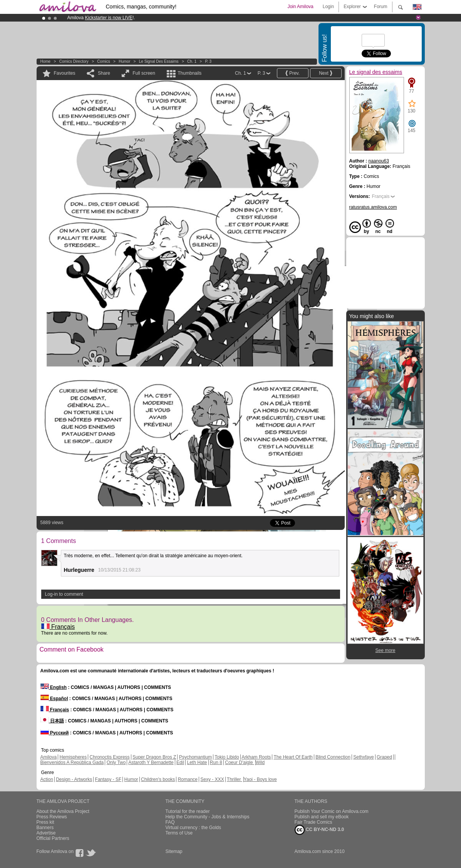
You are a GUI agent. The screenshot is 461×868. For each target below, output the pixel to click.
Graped (384, 757)
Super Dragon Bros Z (154, 757)
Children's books (158, 779)
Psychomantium (195, 757)
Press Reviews (52, 817)
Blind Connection (333, 757)
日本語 (52, 721)
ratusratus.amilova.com (373, 207)
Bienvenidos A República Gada (72, 762)
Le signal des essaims (159, 61)
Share (104, 73)
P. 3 (209, 61)
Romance (188, 779)
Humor (124, 61)
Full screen (144, 73)
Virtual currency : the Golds (194, 828)
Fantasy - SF (108, 779)
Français (58, 627)
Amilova (49, 757)
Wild (260, 762)
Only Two (116, 762)
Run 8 (216, 762)
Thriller (235, 779)
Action (47, 779)
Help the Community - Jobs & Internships (208, 817)
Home (46, 61)
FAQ (170, 822)
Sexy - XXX (212, 779)
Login (328, 7)
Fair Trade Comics (313, 822)
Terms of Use (179, 833)
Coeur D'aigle (240, 762)
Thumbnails (189, 73)
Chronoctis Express (110, 757)
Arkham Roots (256, 757)
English (54, 687)
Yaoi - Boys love (260, 779)
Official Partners (53, 838)
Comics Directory (74, 61)
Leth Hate (197, 762)
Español (54, 699)
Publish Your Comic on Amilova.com (332, 811)
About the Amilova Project (63, 811)
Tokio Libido (227, 757)
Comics (103, 61)
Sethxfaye (363, 757)
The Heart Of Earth (293, 757)
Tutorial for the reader (188, 811)
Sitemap (174, 851)
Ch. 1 (192, 61)
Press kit (45, 822)
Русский (55, 733)
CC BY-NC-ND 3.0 (319, 830)
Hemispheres (73, 757)
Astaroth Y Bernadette (151, 762)
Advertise (46, 833)
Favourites (65, 73)
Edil (180, 762)
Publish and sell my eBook (322, 817)
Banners (45, 828)
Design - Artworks (74, 779)
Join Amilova (300, 7)
